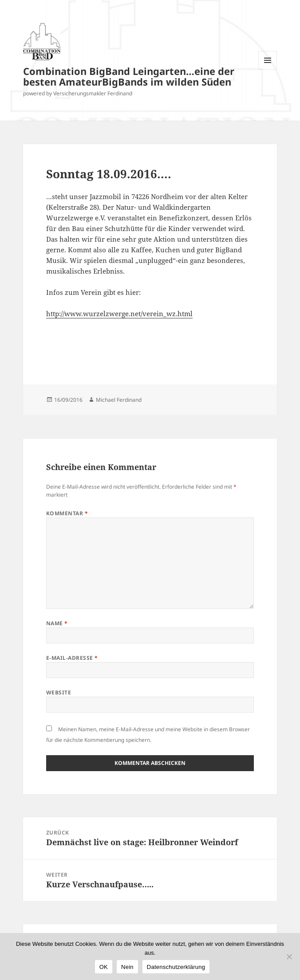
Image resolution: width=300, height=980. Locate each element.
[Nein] (289, 956)
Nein (127, 967)
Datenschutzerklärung (176, 967)
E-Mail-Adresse (72, 658)
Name (57, 623)
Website (59, 692)
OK (104, 967)
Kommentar (67, 513)
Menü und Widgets (268, 69)
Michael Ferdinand (119, 400)
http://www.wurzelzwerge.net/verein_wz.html (119, 314)
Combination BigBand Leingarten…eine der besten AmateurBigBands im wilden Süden (129, 76)
